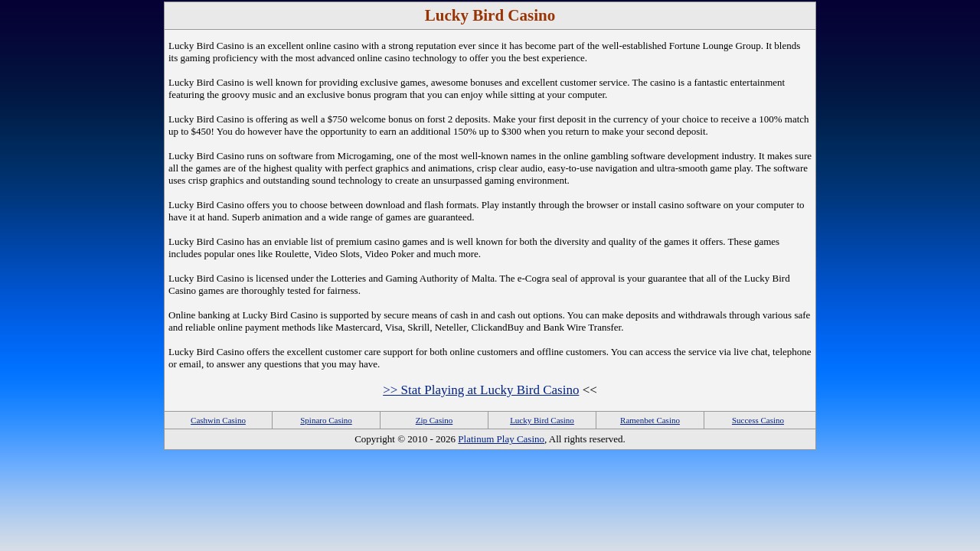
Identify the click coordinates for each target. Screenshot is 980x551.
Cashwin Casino (218, 420)
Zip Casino (434, 420)
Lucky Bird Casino (542, 420)
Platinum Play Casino (501, 439)
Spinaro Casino (326, 420)
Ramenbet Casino (650, 420)
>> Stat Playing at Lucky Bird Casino (481, 390)
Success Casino (758, 420)
